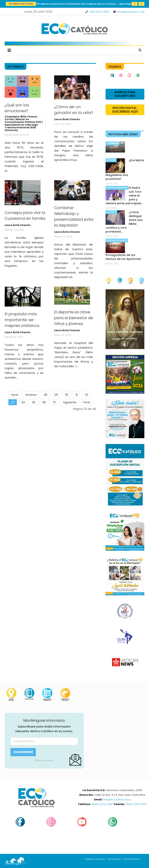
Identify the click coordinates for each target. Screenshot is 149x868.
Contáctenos (131, 859)
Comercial (114, 859)
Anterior (31, 395)
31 (77, 395)
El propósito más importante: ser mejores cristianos (22, 320)
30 (67, 395)
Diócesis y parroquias (117, 188)
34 (23, 402)
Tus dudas (111, 212)
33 (13, 402)
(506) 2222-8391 (102, 804)
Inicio (15, 395)
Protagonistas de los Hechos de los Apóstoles (123, 257)
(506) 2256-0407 (136, 804)
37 (54, 402)
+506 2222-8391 (99, 12)
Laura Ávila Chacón (67, 119)
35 (34, 402)
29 (56, 395)
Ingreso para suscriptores (125, 94)
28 (45, 395)
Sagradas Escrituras (117, 240)
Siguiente (70, 402)
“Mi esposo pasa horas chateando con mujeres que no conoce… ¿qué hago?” (85, 4)
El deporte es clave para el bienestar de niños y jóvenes (74, 318)
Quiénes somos (95, 859)
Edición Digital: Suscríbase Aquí (125, 110)
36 (44, 402)
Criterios (111, 160)
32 (87, 395)
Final (87, 402)
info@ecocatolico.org (131, 12)
